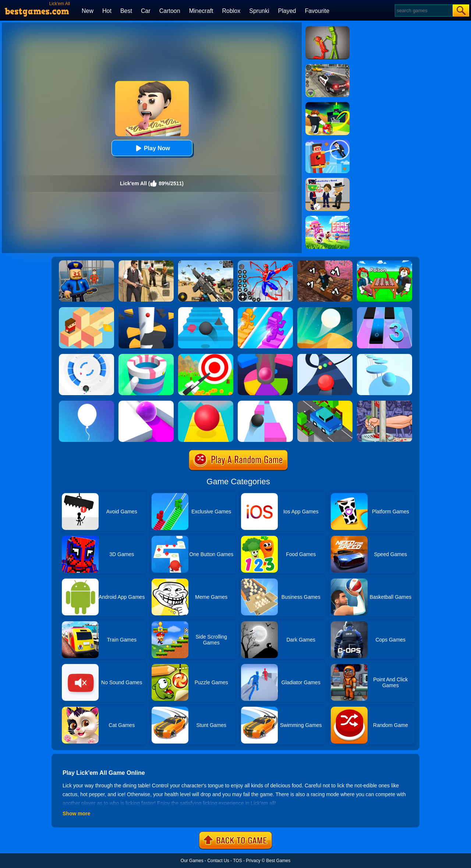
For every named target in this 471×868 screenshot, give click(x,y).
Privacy (253, 861)
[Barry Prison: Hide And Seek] (86, 263)
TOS (237, 861)
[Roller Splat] (146, 403)
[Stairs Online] (206, 310)
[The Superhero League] (327, 143)
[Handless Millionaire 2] (385, 403)
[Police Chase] (327, 67)
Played (287, 11)
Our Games (192, 861)
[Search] (423, 10)
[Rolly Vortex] (86, 356)
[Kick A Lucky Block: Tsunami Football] (327, 105)
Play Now (152, 148)
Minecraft (201, 11)
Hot (107, 11)
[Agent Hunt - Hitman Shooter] (146, 263)
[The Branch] (86, 310)
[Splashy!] (385, 356)
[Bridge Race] (265, 310)
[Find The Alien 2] (327, 180)
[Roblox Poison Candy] (385, 263)
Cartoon (170, 11)
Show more (76, 813)
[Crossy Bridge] (325, 403)
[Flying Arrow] (206, 356)
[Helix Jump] (146, 310)
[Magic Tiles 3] (385, 310)
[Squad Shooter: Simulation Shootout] (206, 263)
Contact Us (218, 861)
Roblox (231, 11)
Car (146, 11)
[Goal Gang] (327, 218)
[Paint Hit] (146, 356)
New (88, 11)
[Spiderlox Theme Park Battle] (265, 263)
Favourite (317, 11)
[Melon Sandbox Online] (327, 29)
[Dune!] (325, 310)
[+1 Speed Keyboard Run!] (325, 263)
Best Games (278, 861)
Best (126, 11)
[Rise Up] (86, 403)
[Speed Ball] (265, 403)
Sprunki (259, 11)
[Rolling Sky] (206, 403)
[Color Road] (325, 356)
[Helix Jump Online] (265, 356)
